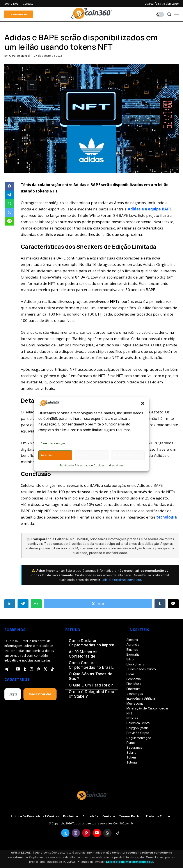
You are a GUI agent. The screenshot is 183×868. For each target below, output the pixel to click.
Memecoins (135, 703)
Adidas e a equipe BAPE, (150, 209)
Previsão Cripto (138, 733)
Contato (109, 816)
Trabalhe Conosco (159, 816)
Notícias (132, 718)
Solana (131, 752)
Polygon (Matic (138, 728)
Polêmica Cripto (138, 723)
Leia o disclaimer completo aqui (130, 862)
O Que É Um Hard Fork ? (91, 685)
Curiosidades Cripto (141, 669)
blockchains (135, 664)
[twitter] (45, 669)
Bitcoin (131, 659)
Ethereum (133, 689)
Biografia (133, 654)
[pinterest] (38, 669)
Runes (131, 743)
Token (131, 757)
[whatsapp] (107, 833)
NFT (130, 713)
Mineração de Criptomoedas (148, 708)
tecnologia (167, 517)
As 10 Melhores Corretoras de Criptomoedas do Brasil (91, 654)
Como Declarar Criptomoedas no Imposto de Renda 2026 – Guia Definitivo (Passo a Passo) (93, 643)
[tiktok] (52, 669)
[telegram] (6, 669)
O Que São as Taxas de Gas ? (91, 676)
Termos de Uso (130, 816)
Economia (134, 679)
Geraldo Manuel (20, 56)
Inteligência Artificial (141, 698)
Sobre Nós (90, 816)
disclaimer (116, 465)
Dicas (131, 674)
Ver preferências (126, 455)
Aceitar (46, 455)
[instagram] (32, 669)
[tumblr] (25, 669)
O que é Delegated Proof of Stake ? (92, 694)
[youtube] (18, 669)
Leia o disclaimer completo (121, 580)
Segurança (134, 747)
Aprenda (133, 645)
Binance (132, 650)
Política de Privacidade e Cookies (82, 465)
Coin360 (82, 539)
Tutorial (132, 762)
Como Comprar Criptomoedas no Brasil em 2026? (91, 665)
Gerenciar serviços (53, 443)
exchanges (135, 694)
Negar (82, 455)
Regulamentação (139, 738)
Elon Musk (134, 684)
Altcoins (132, 640)
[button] (143, 403)
